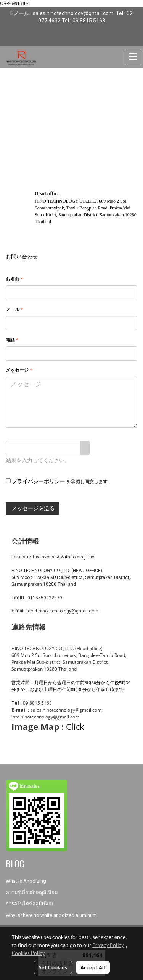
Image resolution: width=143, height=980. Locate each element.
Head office (47, 194)
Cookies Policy (28, 953)
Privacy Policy (108, 945)
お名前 (14, 279)
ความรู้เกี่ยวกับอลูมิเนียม (32, 892)
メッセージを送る (32, 508)
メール (14, 309)
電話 (12, 340)
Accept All (93, 967)
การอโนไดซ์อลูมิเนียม (30, 904)
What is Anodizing (26, 881)
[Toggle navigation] (133, 57)
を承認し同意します (57, 481)
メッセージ (19, 370)
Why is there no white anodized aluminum (51, 915)
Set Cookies (53, 967)
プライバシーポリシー (39, 481)
